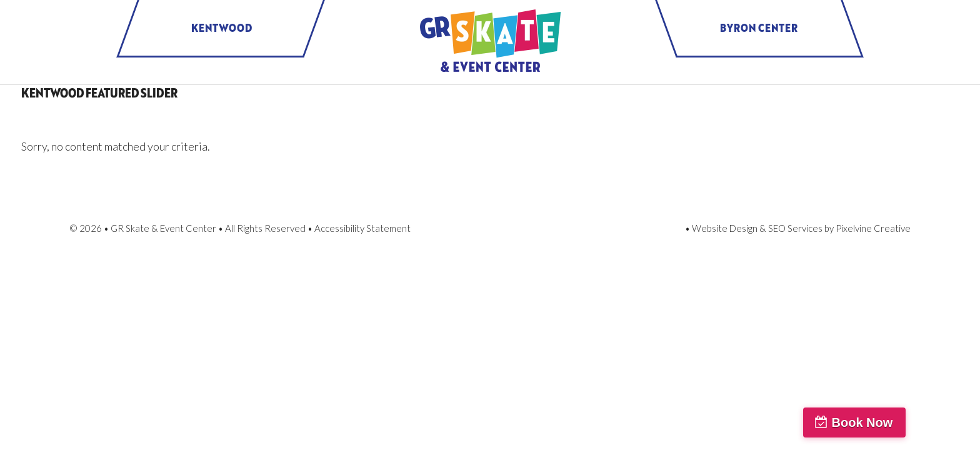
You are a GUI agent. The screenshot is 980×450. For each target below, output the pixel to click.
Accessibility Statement (362, 228)
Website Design (725, 228)
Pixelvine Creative (873, 228)
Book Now (924, 422)
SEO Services (795, 228)
